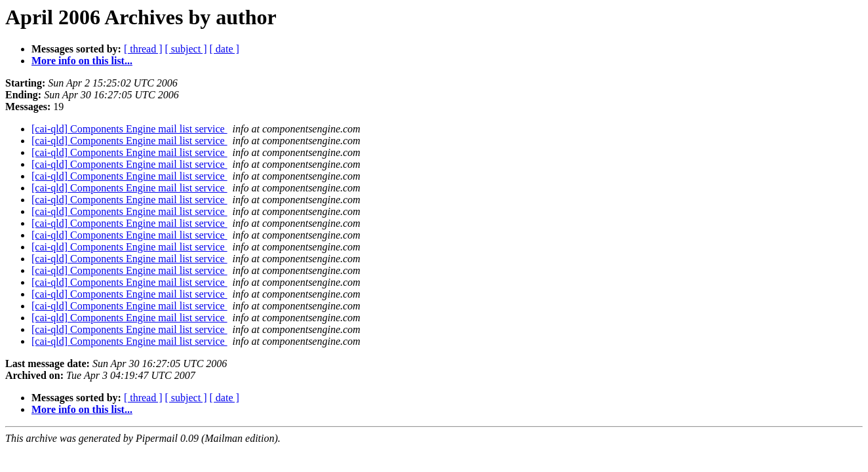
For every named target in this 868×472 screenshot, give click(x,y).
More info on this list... (82, 61)
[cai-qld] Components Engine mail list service (129, 129)
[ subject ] (186, 49)
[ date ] (225, 49)
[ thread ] (143, 49)
